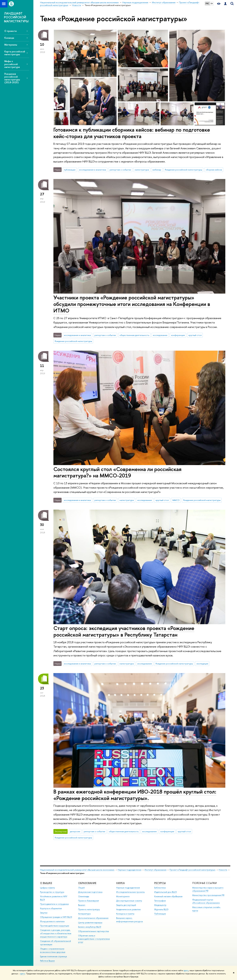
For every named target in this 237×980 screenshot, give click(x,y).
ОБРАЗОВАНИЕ (87, 883)
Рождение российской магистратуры (184, 170)
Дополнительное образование (93, 918)
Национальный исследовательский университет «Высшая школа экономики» (77, 870)
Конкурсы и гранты (125, 914)
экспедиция (202, 664)
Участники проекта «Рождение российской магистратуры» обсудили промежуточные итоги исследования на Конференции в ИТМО (132, 304)
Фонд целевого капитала (52, 921)
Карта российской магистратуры (15, 53)
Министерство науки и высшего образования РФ (208, 889)
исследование (160, 335)
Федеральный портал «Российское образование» (206, 901)
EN (212, 4)
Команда (9, 38)
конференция (178, 335)
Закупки (44, 913)
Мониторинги (123, 896)
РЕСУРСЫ (160, 883)
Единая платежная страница (53, 956)
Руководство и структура (52, 892)
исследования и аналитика (93, 170)
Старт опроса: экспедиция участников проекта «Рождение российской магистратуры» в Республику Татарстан (124, 631)
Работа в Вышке (47, 961)
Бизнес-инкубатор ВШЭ (90, 927)
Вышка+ (82, 905)
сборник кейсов (214, 170)
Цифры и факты (47, 888)
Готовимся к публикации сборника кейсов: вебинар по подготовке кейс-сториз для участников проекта (132, 133)
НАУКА (120, 883)
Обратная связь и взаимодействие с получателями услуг (94, 939)
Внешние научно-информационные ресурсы (130, 920)
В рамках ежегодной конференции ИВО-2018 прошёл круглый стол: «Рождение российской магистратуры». (135, 795)
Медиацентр (160, 905)
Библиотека (160, 888)
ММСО (176, 500)
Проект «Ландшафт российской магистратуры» (192, 870)
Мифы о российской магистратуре (12, 64)
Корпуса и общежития (51, 908)
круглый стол (195, 335)
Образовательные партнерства (93, 931)
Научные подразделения (130, 870)
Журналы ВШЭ (161, 909)
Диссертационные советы (129, 901)
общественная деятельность (134, 335)
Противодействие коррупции (55, 926)
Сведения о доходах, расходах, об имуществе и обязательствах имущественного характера (56, 933)
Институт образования (155, 870)
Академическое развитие (128, 909)
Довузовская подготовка (90, 892)
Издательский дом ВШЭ (165, 892)
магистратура (142, 170)
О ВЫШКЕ (46, 883)
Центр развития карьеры (90, 923)
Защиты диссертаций (126, 905)
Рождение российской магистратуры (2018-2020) (12, 78)
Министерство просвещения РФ (208, 895)
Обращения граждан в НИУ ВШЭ (56, 917)
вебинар (157, 170)
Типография (160, 901)
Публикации (160, 914)
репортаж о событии (120, 170)
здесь (186, 970)
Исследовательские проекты (130, 892)
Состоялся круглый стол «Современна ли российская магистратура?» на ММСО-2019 (117, 472)
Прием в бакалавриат (89, 901)
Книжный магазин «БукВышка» (168, 896)
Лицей (81, 888)
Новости (223, 870)
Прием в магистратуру (89, 909)
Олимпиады (84, 896)
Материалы (11, 45)
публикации (70, 170)
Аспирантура (84, 914)
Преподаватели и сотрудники (54, 904)
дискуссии (75, 831)
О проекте (11, 31)
